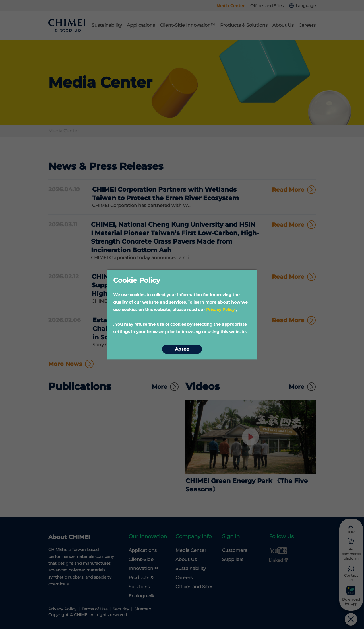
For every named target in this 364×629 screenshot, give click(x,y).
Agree (182, 349)
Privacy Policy (220, 310)
